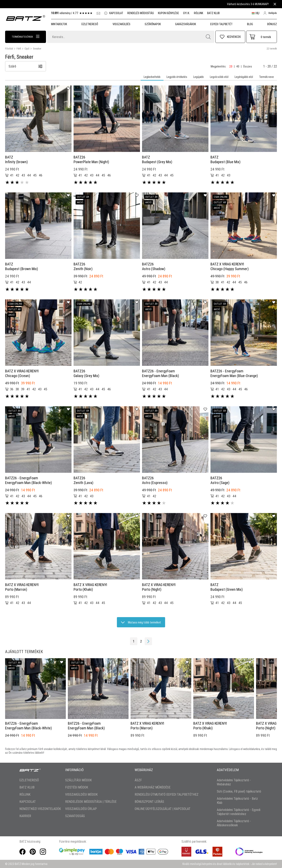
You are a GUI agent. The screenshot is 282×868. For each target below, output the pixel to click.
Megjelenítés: (218, 66)
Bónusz (272, 24)
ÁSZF (138, 780)
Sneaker (37, 49)
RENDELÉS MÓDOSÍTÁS (141, 13)
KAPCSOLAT (114, 13)
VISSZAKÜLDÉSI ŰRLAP (81, 809)
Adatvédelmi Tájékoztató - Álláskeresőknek (234, 823)
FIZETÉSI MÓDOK (77, 787)
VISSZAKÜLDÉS (121, 24)
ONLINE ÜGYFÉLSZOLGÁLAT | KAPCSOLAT (163, 809)
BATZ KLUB (213, 13)
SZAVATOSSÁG (75, 816)
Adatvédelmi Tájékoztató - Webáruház (234, 782)
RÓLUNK (199, 13)
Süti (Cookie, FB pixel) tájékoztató (239, 791)
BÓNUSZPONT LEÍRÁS (149, 802)
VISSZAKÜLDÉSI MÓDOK (81, 794)
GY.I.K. (186, 13)
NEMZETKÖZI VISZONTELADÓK (40, 809)
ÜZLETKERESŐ (29, 780)
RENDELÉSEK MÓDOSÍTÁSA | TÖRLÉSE (91, 802)
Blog (250, 24)
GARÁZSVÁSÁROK (186, 24)
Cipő (27, 49)
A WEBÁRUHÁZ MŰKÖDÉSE (153, 787)
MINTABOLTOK (59, 24)
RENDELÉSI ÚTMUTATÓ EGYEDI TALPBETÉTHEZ (167, 794)
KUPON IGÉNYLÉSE (168, 13)
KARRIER (25, 816)
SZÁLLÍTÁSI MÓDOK (78, 780)
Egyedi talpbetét (221, 24)
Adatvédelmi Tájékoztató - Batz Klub (237, 801)
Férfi (19, 49)
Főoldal (9, 49)
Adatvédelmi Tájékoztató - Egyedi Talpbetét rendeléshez (239, 812)
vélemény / (72, 13)
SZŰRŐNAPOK (153, 24)
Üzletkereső (90, 24)
